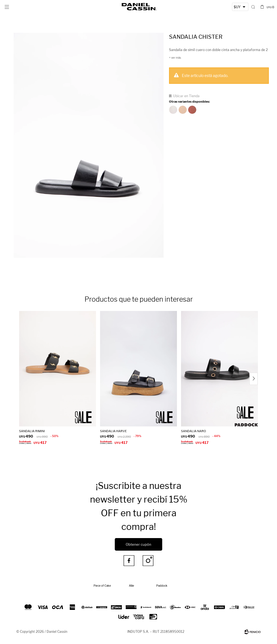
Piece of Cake (102, 586)
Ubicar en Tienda (186, 96)
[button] (253, 7)
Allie (132, 586)
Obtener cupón (138, 544)
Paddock (162, 586)
